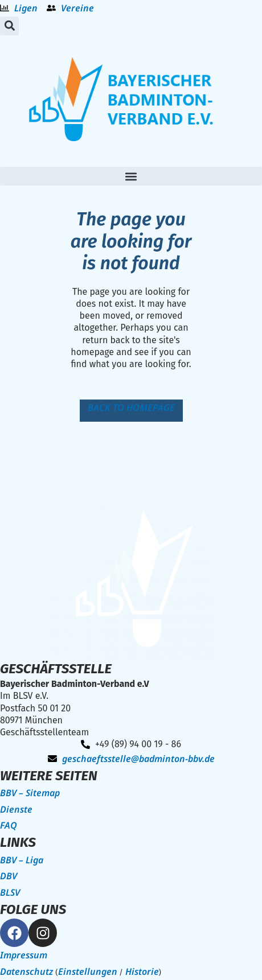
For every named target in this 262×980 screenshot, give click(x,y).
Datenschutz (26, 971)
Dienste (16, 809)
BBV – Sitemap (30, 793)
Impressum (24, 955)
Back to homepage (131, 407)
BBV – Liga (22, 860)
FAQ (9, 825)
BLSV (10, 892)
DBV (9, 876)
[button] (9, 26)
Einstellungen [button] (88, 971)
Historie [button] (142, 971)
